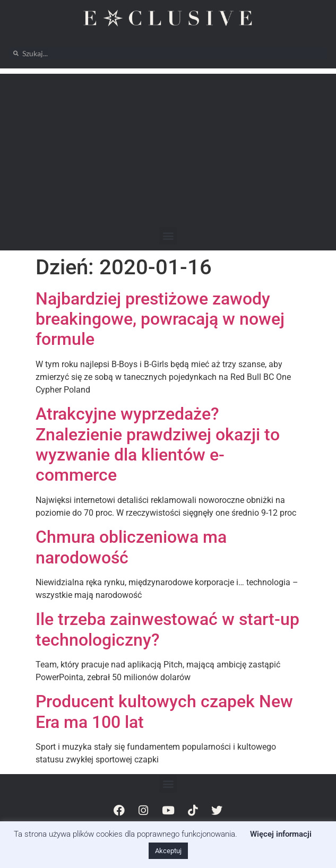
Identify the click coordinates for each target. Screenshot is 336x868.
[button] (168, 236)
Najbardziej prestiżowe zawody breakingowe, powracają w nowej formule (160, 319)
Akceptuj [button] (168, 851)
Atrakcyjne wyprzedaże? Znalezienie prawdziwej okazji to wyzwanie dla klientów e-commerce (158, 444)
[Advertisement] (168, 148)
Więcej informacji (281, 834)
